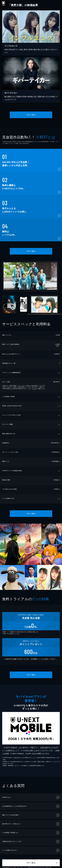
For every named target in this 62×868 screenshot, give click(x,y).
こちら (35, 389)
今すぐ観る (31, 115)
